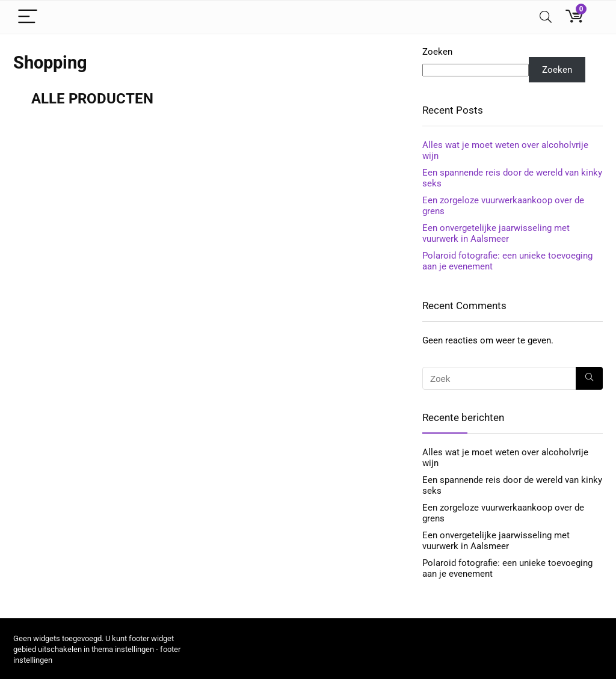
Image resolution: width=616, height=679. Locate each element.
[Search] (546, 17)
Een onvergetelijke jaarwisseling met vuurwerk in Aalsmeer (496, 233)
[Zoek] (589, 378)
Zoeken (437, 52)
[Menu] (28, 17)
